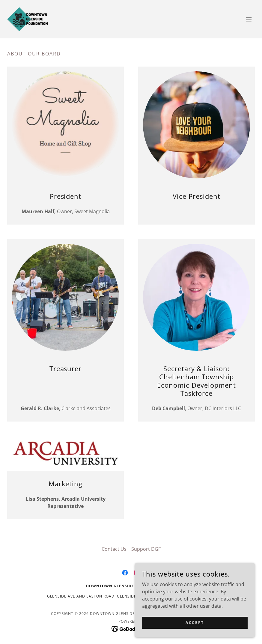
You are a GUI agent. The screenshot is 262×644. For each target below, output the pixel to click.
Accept (195, 623)
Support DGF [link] (146, 549)
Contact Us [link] (114, 549)
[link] (28, 19)
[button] (249, 19)
